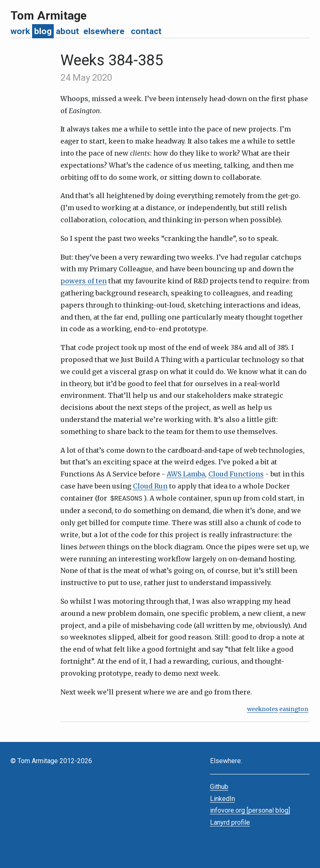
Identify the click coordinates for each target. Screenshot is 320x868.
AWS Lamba (186, 474)
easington (294, 708)
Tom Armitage (49, 16)
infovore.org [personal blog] (250, 810)
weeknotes (262, 708)
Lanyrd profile (230, 822)
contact (146, 31)
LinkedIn (222, 798)
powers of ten (84, 281)
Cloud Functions (236, 474)
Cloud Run (150, 486)
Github (219, 786)
